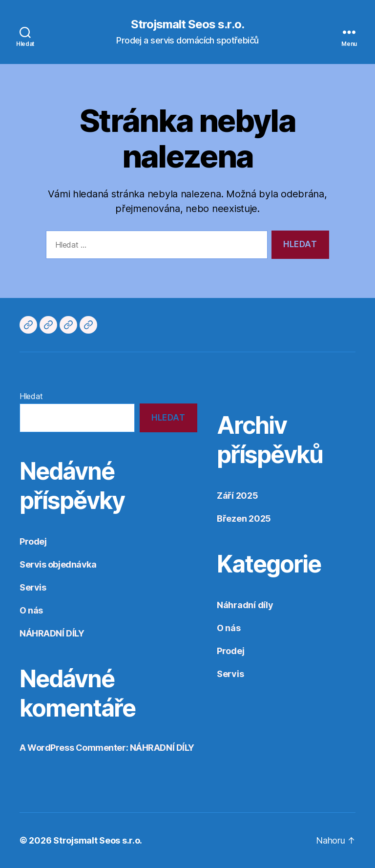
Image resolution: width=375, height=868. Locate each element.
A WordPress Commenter (73, 748)
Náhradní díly (245, 605)
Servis (33, 587)
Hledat (31, 396)
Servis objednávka (58, 564)
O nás (31, 610)
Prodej (33, 541)
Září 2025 (238, 496)
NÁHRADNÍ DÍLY (52, 633)
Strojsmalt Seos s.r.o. (187, 24)
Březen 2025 (244, 519)
